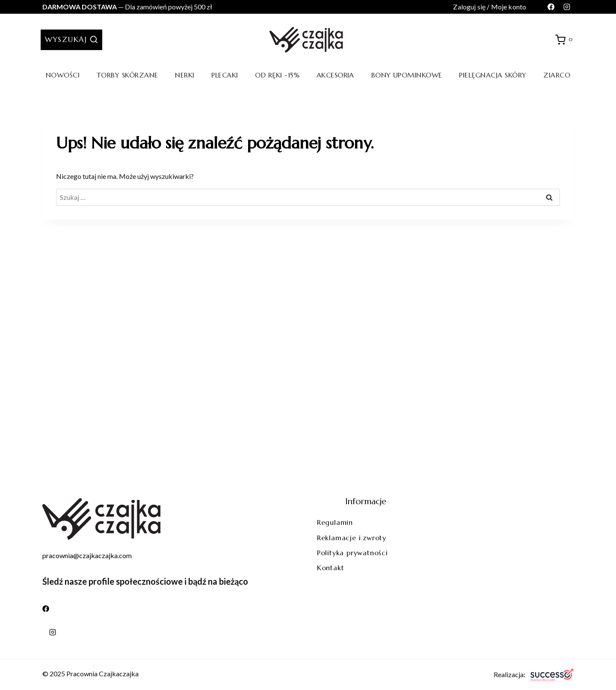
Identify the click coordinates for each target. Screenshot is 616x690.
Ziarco (557, 75)
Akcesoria (335, 75)
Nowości (63, 75)
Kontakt (331, 568)
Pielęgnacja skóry (493, 75)
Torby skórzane (127, 75)
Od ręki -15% (277, 75)
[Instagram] (567, 7)
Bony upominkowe (407, 75)
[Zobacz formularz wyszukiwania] (71, 40)
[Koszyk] (565, 40)
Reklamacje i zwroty (352, 538)
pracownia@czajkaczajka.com (87, 555)
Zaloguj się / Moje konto (490, 7)
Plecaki (225, 75)
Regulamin (335, 522)
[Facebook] (551, 7)
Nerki (185, 75)
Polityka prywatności (352, 553)
